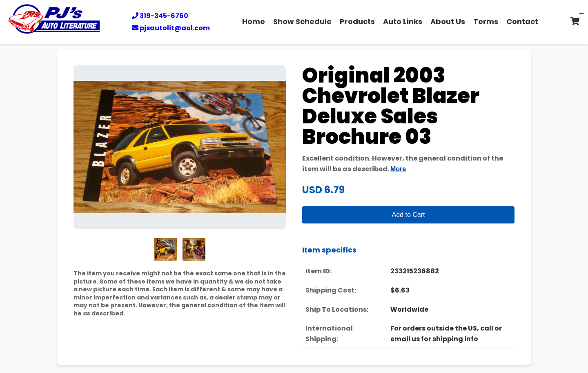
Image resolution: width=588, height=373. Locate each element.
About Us (448, 21)
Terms (486, 21)
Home (254, 21)
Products (357, 21)
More (398, 169)
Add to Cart (409, 215)
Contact (522, 21)
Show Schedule (302, 21)
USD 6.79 (323, 190)
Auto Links (403, 21)
